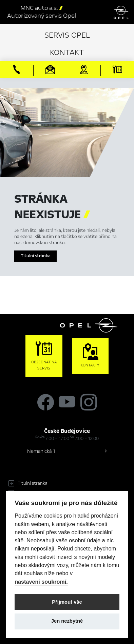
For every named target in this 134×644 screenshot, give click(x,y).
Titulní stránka (36, 256)
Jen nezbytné (67, 621)
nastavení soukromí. (41, 582)
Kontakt (67, 52)
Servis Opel (67, 35)
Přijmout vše (67, 602)
